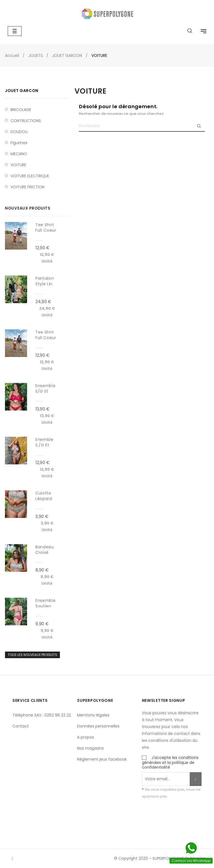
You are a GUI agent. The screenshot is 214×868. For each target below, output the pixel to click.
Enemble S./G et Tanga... (44, 445)
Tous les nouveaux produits (32, 655)
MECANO (19, 154)
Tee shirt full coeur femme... (46, 230)
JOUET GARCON (22, 91)
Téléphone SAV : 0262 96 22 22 (42, 715)
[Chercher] (142, 126)
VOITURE (18, 165)
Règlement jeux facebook (102, 759)
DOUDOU (19, 132)
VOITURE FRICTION (27, 187)
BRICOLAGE (21, 110)
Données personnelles (98, 726)
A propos (85, 737)
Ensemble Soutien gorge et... (46, 606)
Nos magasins (90, 748)
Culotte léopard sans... (44, 499)
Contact (21, 726)
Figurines (19, 143)
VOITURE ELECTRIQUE (30, 176)
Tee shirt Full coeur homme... (46, 338)
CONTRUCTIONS (26, 121)
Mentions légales (93, 715)
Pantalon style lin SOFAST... (45, 284)
